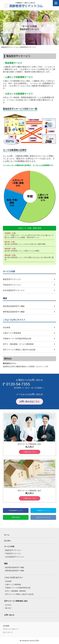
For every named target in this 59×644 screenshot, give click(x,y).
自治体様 (7, 327)
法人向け (8, 605)
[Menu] (56, 3)
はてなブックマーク (43, 517)
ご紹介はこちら (30, 452)
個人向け (8, 608)
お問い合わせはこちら (29, 402)
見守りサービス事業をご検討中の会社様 (19, 350)
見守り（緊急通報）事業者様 (15, 591)
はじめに (8, 541)
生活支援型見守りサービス (14, 290)
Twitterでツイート (43, 510)
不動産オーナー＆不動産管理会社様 (18, 588)
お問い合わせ (9, 615)
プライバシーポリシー (11, 629)
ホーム (7, 535)
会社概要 (6, 626)
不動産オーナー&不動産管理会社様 (17, 339)
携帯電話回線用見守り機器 (14, 312)
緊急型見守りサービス (12, 279)
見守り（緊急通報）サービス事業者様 (18, 344)
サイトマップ (8, 632)
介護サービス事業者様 (12, 333)
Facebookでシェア (16, 510)
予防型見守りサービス (12, 285)
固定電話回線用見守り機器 (14, 306)
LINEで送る (16, 517)
